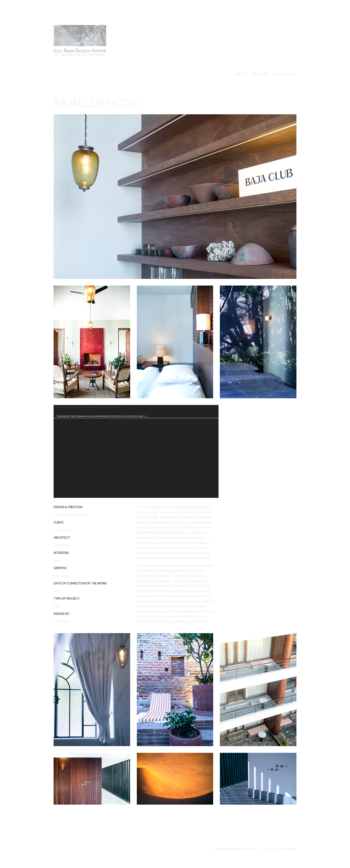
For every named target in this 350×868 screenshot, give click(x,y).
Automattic (289, 849)
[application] (136, 451)
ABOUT (241, 74)
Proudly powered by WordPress (235, 849)
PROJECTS (260, 74)
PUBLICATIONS (285, 74)
